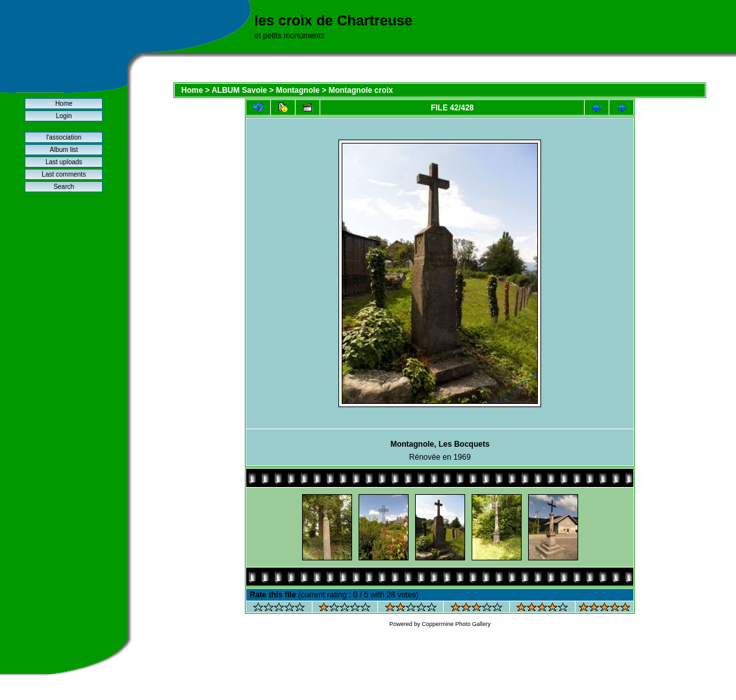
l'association (64, 137)
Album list (64, 150)
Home (64, 104)
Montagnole (298, 90)
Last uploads (64, 162)
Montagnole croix (361, 90)
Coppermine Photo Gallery (456, 624)
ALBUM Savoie (239, 90)
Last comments (64, 174)
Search (64, 187)
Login (64, 116)
